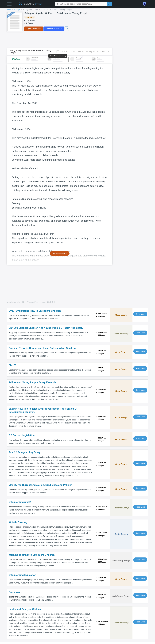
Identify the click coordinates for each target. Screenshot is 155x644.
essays (17, 10)
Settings (90, 52)
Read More (140, 314)
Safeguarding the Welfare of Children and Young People (48, 10)
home (9, 10)
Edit (72, 52)
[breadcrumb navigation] (77, 10)
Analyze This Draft (54, 29)
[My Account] (146, 4)
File (64, 52)
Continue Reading (60, 253)
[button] (9, 5)
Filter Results (103, 52)
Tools (80, 52)
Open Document (34, 29)
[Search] (110, 4)
